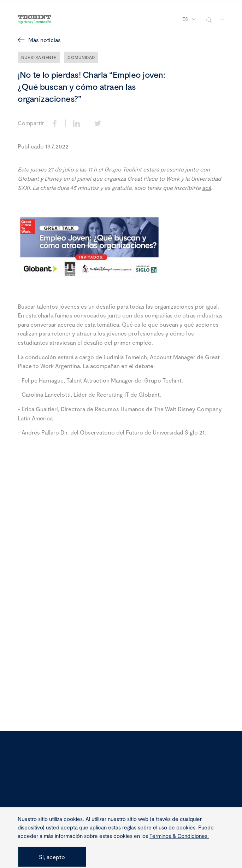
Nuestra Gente (39, 57)
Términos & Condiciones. (179, 856)
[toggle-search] (209, 19)
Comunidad (81, 57)
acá (206, 188)
